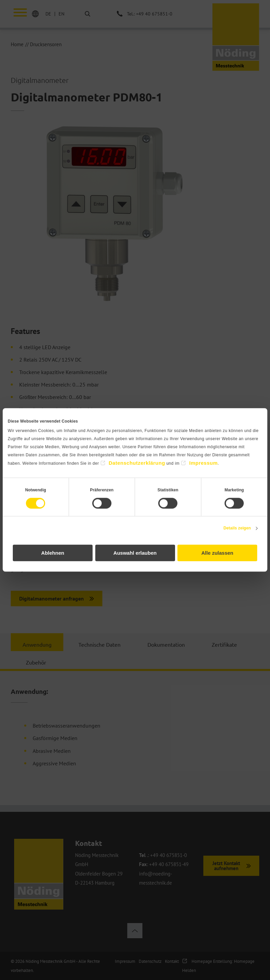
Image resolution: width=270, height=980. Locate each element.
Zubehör (36, 662)
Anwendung (37, 644)
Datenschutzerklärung (137, 463)
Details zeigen (237, 528)
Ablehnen (53, 553)
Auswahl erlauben (135, 553)
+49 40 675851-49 (169, 864)
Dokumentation (166, 644)
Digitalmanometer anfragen (52, 599)
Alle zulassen (217, 553)
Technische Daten (99, 644)
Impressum (204, 463)
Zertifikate (224, 644)
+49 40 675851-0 (168, 855)
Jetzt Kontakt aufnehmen (226, 866)
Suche (82, 14)
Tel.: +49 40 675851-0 (150, 14)
